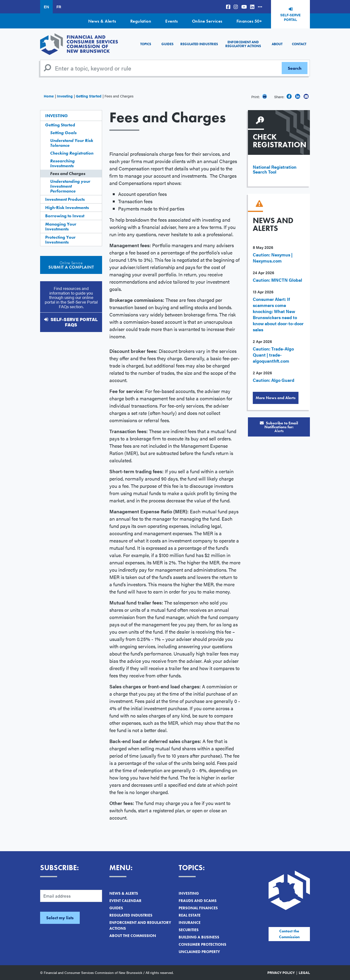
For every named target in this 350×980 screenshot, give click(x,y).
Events (172, 21)
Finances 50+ (249, 21)
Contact (299, 44)
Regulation (141, 21)
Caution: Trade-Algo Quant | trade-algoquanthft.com (273, 355)
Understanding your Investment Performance (70, 186)
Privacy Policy (281, 972)
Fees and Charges (68, 173)
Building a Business (199, 937)
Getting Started (89, 96)
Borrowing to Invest (65, 216)
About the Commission (133, 936)
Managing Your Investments (61, 226)
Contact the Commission (289, 934)
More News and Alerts (276, 398)
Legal (304, 972)
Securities (189, 930)
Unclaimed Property (199, 952)
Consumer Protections (202, 944)
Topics (146, 44)
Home (49, 96)
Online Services (207, 21)
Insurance (190, 923)
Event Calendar (125, 901)
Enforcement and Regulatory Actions (243, 44)
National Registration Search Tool (275, 169)
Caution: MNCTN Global (277, 280)
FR (59, 7)
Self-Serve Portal (290, 17)
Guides (167, 44)
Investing (65, 96)
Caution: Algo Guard (274, 380)
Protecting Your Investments (60, 240)
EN (46, 7)
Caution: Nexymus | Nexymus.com (273, 258)
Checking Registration (72, 153)
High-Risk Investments (67, 207)
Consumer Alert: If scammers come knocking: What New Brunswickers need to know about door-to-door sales (278, 314)
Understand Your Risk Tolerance (72, 143)
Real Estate (190, 915)
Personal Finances (198, 908)
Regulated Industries (199, 44)
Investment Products (65, 199)
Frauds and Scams (198, 901)
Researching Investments (62, 163)
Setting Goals (63, 133)
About (277, 44)
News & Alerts (102, 21)
